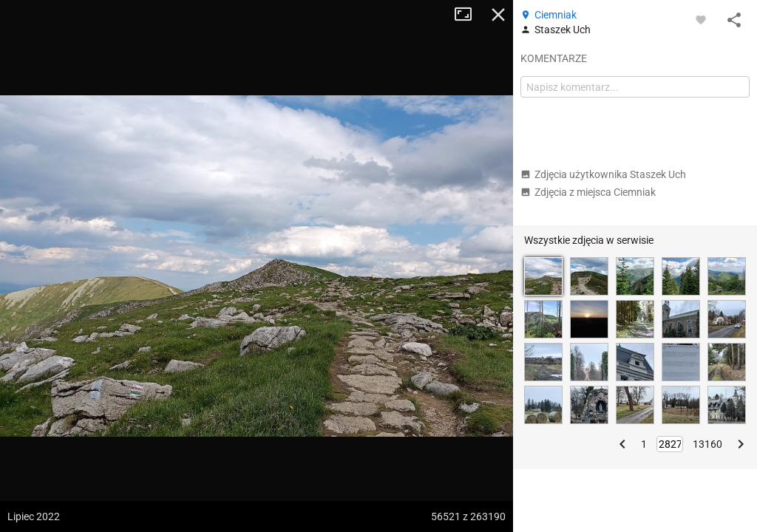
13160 (707, 444)
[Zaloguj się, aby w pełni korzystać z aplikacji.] (701, 19)
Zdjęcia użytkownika (603, 174)
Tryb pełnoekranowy (469, 15)
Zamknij (498, 15)
